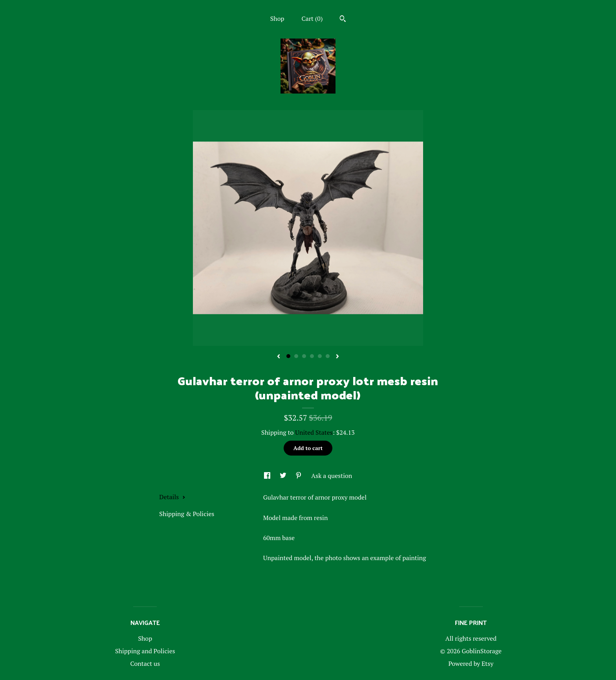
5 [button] (320, 356)
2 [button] (296, 356)
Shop (277, 18)
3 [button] (304, 356)
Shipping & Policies (187, 514)
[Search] (343, 20)
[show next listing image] (337, 357)
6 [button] (328, 356)
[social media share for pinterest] (299, 476)
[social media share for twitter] (284, 476)
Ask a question (332, 476)
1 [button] (288, 356)
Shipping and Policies (145, 651)
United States (314, 432)
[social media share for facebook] (268, 476)
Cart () (312, 18)
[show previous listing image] (279, 357)
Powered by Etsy (471, 663)
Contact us (145, 663)
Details (172, 497)
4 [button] (312, 356)
